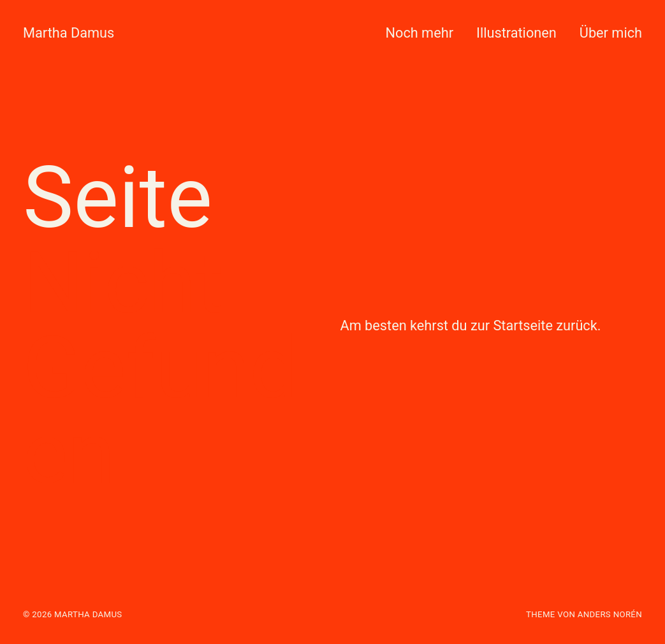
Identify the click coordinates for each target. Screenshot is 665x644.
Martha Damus (69, 33)
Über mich (611, 33)
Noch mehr (420, 33)
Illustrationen (516, 33)
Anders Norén (610, 614)
